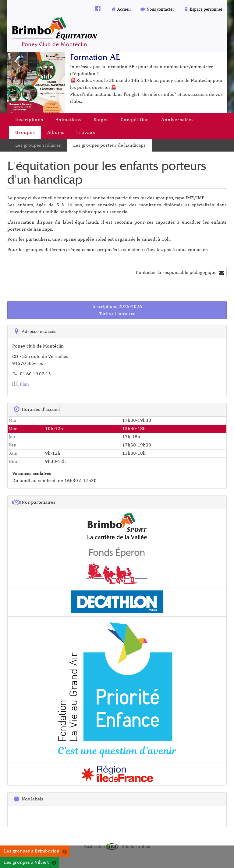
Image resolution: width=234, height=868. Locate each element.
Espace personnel (203, 9)
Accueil (121, 9)
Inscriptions (29, 119)
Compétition (135, 119)
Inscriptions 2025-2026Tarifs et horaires (117, 310)
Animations (69, 119)
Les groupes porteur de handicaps (109, 145)
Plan (21, 384)
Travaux (86, 132)
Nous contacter (157, 9)
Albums (56, 132)
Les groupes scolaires (38, 145)
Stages (101, 119)
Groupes (25, 132)
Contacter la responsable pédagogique (180, 272)
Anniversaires (177, 119)
